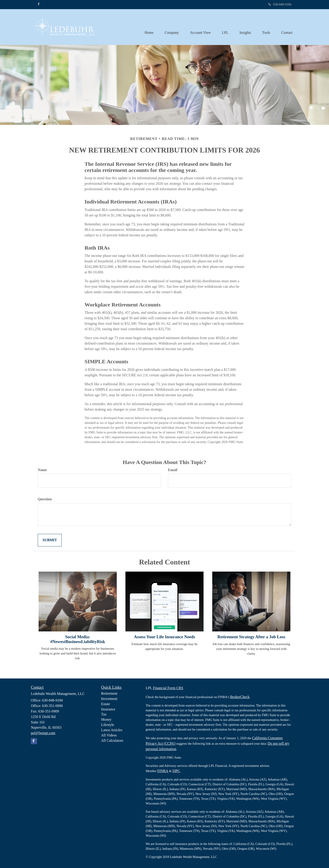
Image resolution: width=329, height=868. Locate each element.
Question (45, 499)
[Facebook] (39, 4)
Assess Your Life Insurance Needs (164, 637)
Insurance (108, 709)
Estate (106, 704)
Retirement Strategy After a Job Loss (251, 637)
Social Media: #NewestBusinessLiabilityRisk (78, 639)
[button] (170, 27)
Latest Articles (112, 730)
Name (42, 470)
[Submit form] (50, 540)
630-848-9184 (280, 4)
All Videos (109, 735)
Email (173, 470)
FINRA (163, 771)
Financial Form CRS (168, 688)
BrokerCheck (240, 697)
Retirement (109, 693)
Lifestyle (108, 725)
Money (106, 719)
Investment (109, 699)
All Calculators (112, 740)
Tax (104, 714)
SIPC (176, 771)
